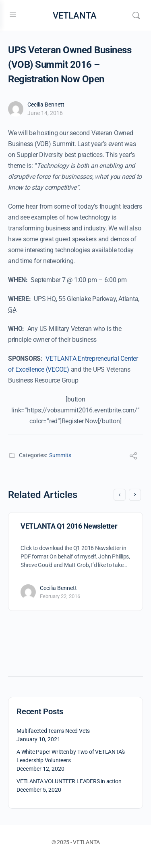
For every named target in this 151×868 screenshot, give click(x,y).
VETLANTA (75, 16)
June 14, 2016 (45, 113)
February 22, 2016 (60, 596)
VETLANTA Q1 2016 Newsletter (69, 526)
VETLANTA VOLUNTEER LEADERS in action (69, 781)
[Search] (136, 15)
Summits (60, 455)
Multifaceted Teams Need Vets (53, 731)
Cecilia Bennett (46, 105)
